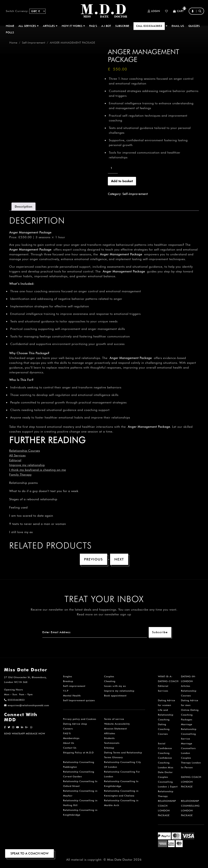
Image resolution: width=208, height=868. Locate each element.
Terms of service (114, 719)
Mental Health (72, 696)
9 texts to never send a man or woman (38, 524)
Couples (109, 676)
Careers (68, 729)
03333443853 (14, 700)
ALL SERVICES (29, 26)
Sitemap (109, 748)
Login (154, 11)
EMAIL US (178, 26)
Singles (68, 676)
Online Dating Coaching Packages (190, 715)
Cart (178, 11)
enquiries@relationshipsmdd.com (27, 705)
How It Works (73, 26)
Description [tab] (24, 207)
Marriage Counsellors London (188, 748)
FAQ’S (93, 26)
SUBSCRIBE (122, 26)
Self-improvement (74, 686)
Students (109, 738)
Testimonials (112, 743)
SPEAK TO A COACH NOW (29, 853)
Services (163, 691)
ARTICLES (50, 26)
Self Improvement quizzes (79, 700)
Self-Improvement (33, 43)
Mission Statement (115, 729)
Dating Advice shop (75, 724)
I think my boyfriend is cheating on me (38, 470)
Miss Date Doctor (120, 860)
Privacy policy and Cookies (80, 719)
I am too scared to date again (31, 516)
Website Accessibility (117, 724)
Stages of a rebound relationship (33, 499)
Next (119, 559)
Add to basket (122, 181)
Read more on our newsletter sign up (104, 614)
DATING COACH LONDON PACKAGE (191, 782)
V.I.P (66, 691)
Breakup (68, 681)
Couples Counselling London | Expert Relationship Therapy (168, 787)
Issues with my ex (115, 686)
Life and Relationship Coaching (166, 715)
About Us (69, 743)
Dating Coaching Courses (164, 729)
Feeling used (18, 507)
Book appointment (115, 696)
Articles (186, 686)
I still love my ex (21, 532)
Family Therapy (20, 475)
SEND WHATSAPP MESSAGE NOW (25, 734)
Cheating (110, 681)
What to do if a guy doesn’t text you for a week (44, 491)
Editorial (15, 460)
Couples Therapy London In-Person (191, 763)
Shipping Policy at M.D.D (78, 753)
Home (10, 26)
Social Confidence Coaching (165, 748)
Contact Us (70, 748)
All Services (17, 455)
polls (10, 32)
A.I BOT (106, 26)
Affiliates (110, 733)
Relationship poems (24, 483)
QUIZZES (194, 26)
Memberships (71, 738)
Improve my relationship (27, 465)
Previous (93, 559)
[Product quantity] (113, 168)
